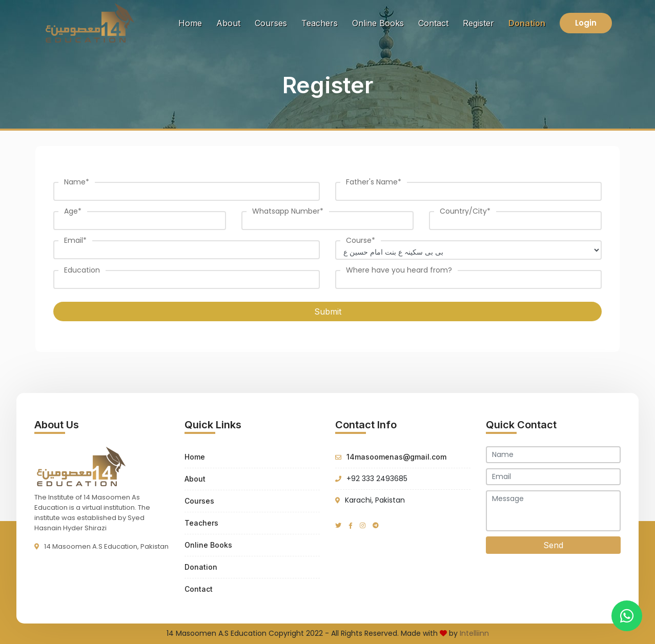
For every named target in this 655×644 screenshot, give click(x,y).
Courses (271, 23)
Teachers (320, 23)
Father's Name (374, 182)
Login (586, 23)
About (228, 23)
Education (82, 270)
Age (73, 211)
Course (361, 240)
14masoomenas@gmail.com (396, 457)
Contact (433, 23)
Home (192, 22)
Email (75, 240)
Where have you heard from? (399, 270)
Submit (328, 311)
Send (553, 545)
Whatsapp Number (288, 211)
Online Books (378, 23)
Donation (527, 23)
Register (478, 23)
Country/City (465, 211)
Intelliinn (474, 633)
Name (77, 182)
